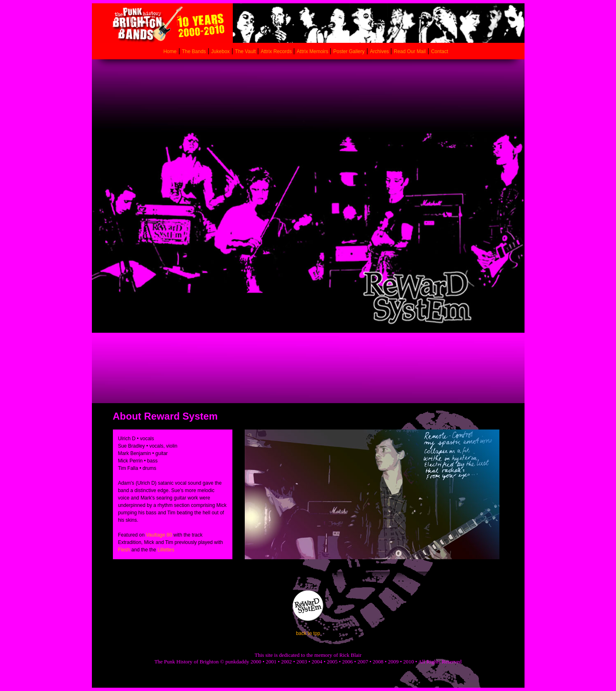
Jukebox (221, 51)
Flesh (124, 550)
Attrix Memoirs (313, 51)
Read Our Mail (410, 51)
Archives (380, 51)
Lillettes (166, 550)
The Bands (194, 51)
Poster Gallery (349, 51)
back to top (308, 633)
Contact (439, 51)
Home (170, 51)
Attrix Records (276, 51)
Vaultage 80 (159, 535)
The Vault (246, 51)
